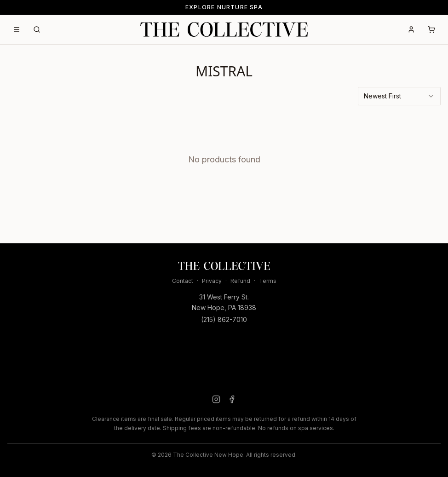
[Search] (37, 29)
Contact (183, 281)
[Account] (411, 29)
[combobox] (399, 96)
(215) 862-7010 (224, 319)
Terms (268, 281)
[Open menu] (17, 29)
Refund (240, 281)
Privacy (212, 281)
